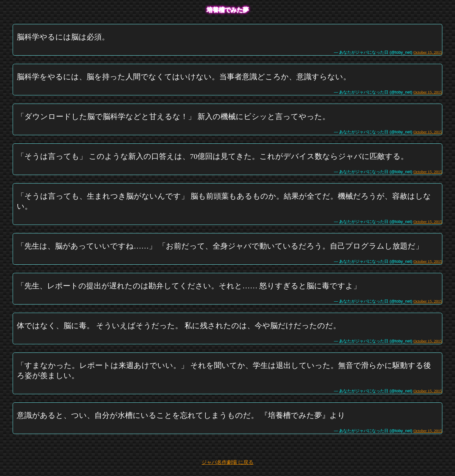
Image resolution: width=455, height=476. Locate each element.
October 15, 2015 (428, 52)
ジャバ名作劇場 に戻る (227, 462)
